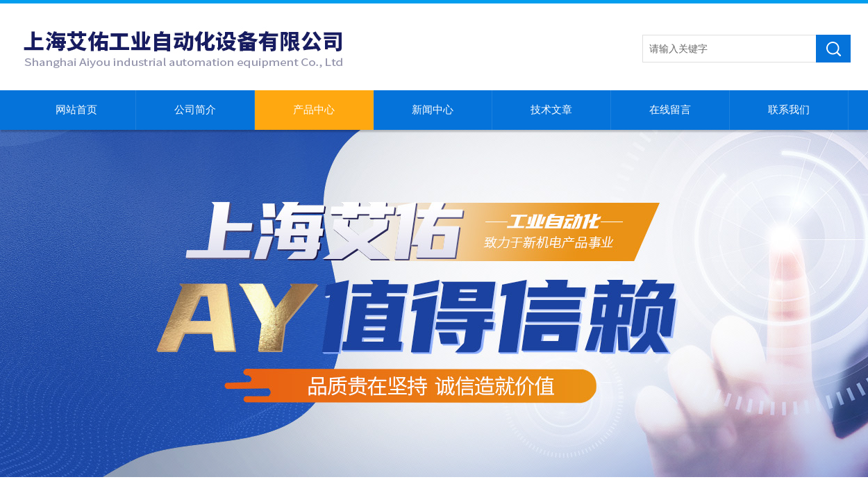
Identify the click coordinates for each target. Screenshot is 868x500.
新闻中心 (433, 110)
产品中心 (314, 110)
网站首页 (76, 110)
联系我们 (789, 110)
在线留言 (670, 110)
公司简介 (195, 110)
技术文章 (551, 110)
